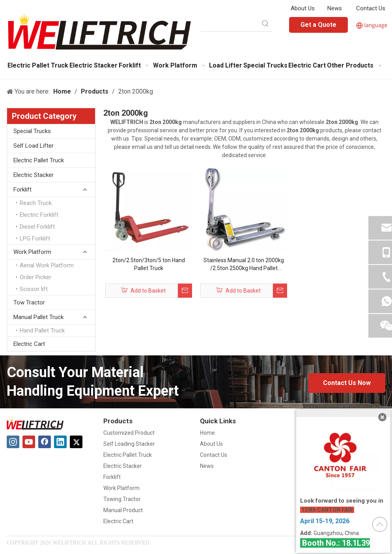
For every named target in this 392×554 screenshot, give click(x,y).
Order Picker (35, 277)
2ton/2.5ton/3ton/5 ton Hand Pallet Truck (149, 264)
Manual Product (123, 510)
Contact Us (371, 8)
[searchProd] (229, 24)
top (380, 524)
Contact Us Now (347, 383)
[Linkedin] (60, 442)
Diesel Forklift (37, 227)
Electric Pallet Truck (39, 160)
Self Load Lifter (34, 146)
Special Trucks (32, 131)
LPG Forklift (35, 239)
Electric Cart (29, 344)
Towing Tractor (122, 499)
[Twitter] (76, 442)
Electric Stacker (34, 175)
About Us (303, 8)
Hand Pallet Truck (42, 331)
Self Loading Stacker (129, 444)
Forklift (22, 190)
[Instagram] (13, 442)
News (335, 8)
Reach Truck (36, 203)
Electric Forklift (39, 215)
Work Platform (32, 252)
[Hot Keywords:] (265, 24)
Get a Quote (318, 25)
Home (207, 433)
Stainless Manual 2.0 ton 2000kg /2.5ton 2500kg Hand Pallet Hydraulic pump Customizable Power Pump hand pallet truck (244, 265)
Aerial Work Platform (47, 265)
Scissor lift (34, 289)
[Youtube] (29, 442)
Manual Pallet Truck (38, 317)
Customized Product (129, 433)
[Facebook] (45, 442)
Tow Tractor (29, 302)
